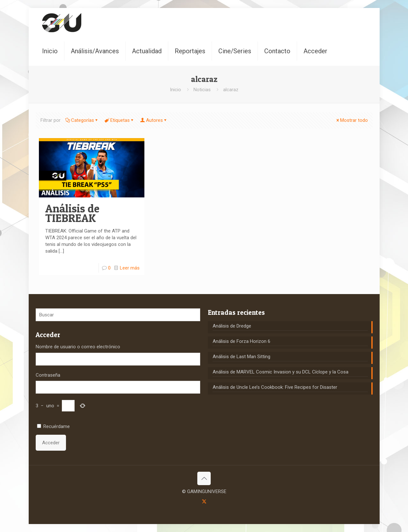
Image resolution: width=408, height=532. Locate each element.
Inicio (175, 90)
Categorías (82, 120)
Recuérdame (57, 426)
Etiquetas (120, 120)
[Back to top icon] (204, 478)
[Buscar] (118, 315)
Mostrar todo (352, 120)
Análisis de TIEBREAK (72, 213)
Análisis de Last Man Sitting (241, 357)
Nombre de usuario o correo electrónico (78, 347)
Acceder (51, 443)
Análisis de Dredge (232, 326)
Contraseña (48, 375)
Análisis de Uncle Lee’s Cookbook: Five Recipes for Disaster (275, 387)
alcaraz (231, 90)
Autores (154, 120)
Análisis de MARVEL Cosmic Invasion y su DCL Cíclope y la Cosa (280, 372)
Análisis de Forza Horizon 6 (241, 341)
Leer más (130, 268)
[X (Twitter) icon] (204, 501)
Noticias (202, 90)
